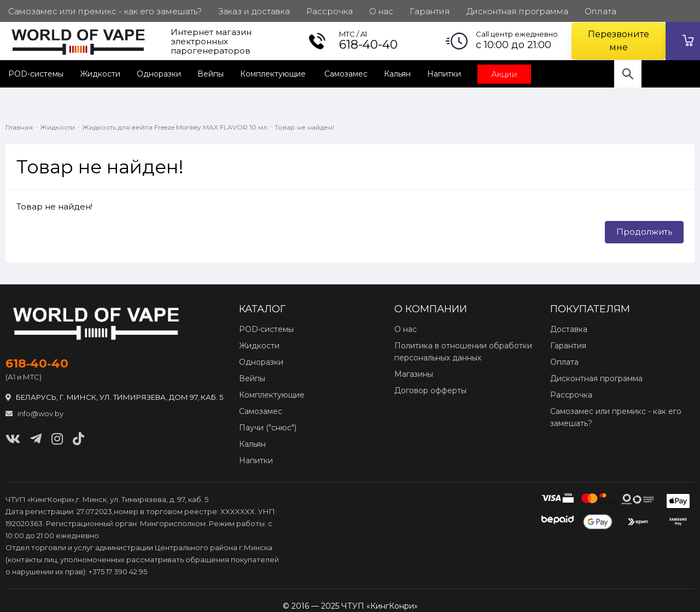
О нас (406, 329)
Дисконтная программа (596, 378)
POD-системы (36, 74)
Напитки (444, 74)
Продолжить (644, 232)
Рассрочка (571, 395)
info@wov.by (34, 413)
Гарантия (568, 346)
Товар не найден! (304, 127)
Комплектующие (274, 74)
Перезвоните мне (619, 41)
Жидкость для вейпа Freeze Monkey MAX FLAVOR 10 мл (175, 127)
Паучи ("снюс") (268, 428)
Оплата (564, 362)
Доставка (569, 329)
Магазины (414, 374)
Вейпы (211, 74)
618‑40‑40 (37, 364)
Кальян (397, 74)
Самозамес (346, 74)
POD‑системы (267, 329)
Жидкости (100, 74)
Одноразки (159, 74)
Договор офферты (430, 390)
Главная (19, 127)
